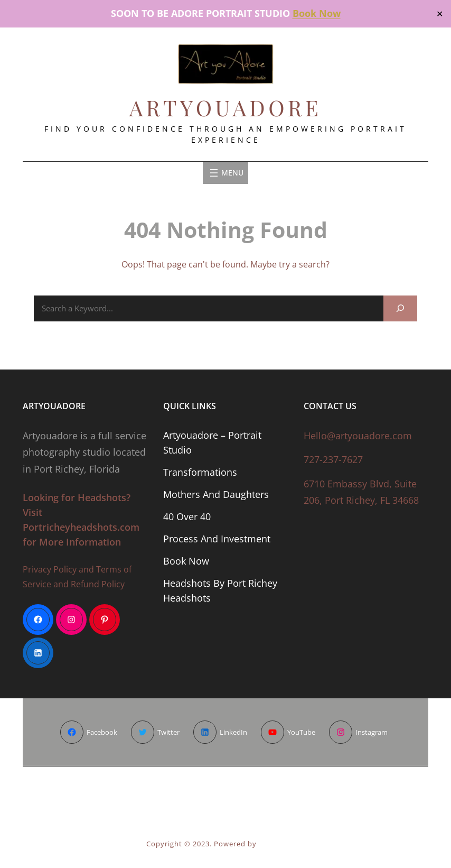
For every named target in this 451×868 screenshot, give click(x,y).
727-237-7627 (333, 459)
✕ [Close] (440, 13)
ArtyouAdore (226, 107)
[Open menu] (225, 173)
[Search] (400, 308)
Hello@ (320, 436)
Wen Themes (282, 844)
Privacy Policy (50, 569)
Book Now (317, 13)
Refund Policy (98, 584)
